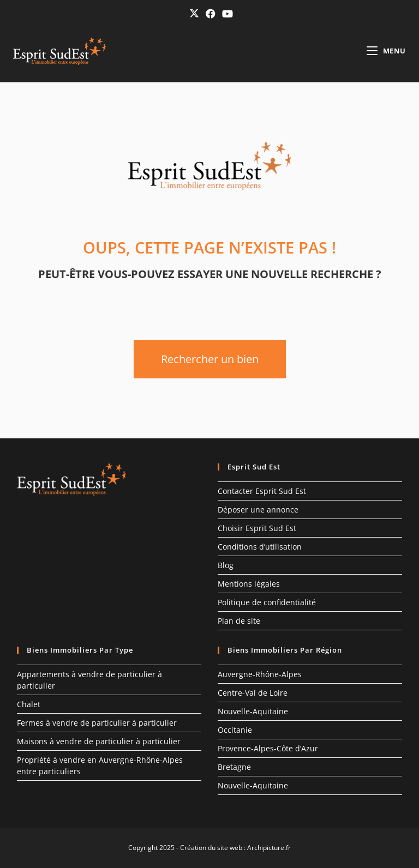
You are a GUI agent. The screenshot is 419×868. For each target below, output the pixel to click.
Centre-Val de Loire (253, 693)
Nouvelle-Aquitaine (253, 711)
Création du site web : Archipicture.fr (235, 848)
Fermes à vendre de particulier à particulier (97, 723)
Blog (226, 565)
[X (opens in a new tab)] (194, 13)
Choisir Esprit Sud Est (257, 528)
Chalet (29, 704)
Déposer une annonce (258, 510)
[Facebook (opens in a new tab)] (211, 14)
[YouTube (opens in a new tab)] (226, 14)
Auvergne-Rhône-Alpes (260, 674)
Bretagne (234, 767)
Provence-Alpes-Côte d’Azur (268, 748)
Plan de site (239, 621)
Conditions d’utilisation (260, 547)
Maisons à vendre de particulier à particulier (99, 741)
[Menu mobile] (386, 51)
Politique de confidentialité (267, 602)
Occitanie (235, 730)
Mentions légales (249, 584)
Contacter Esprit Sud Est (262, 491)
